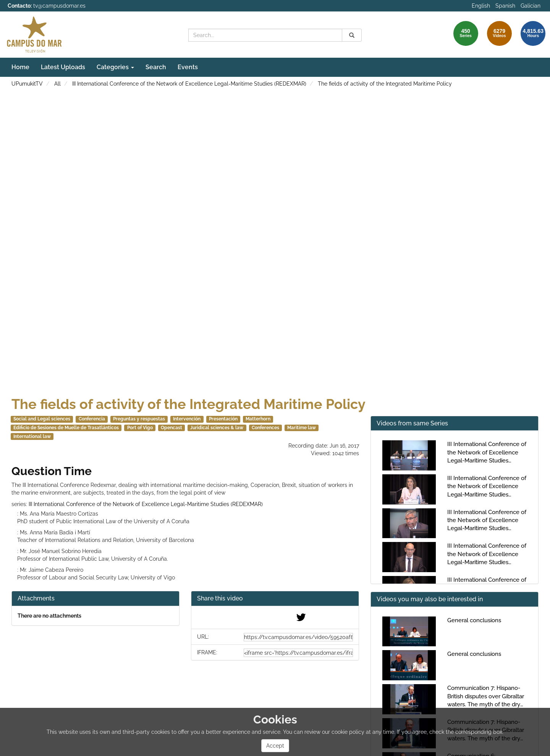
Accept (275, 746)
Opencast (171, 428)
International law (32, 436)
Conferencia (92, 419)
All (57, 84)
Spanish (505, 6)
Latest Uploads (63, 67)
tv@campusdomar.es (59, 6)
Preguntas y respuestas (139, 419)
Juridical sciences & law (217, 428)
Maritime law (302, 428)
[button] (275, 599)
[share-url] (298, 637)
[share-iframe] (298, 653)
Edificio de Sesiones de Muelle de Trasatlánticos (66, 428)
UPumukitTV (27, 84)
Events (188, 67)
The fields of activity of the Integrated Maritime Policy (385, 84)
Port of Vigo (140, 428)
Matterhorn (258, 419)
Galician (531, 6)
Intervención (187, 419)
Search (156, 67)
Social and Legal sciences (42, 419)
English (481, 6)
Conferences (265, 428)
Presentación (223, 419)
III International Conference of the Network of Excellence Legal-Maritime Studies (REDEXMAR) (189, 84)
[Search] (352, 35)
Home (20, 67)
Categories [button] (115, 67)
